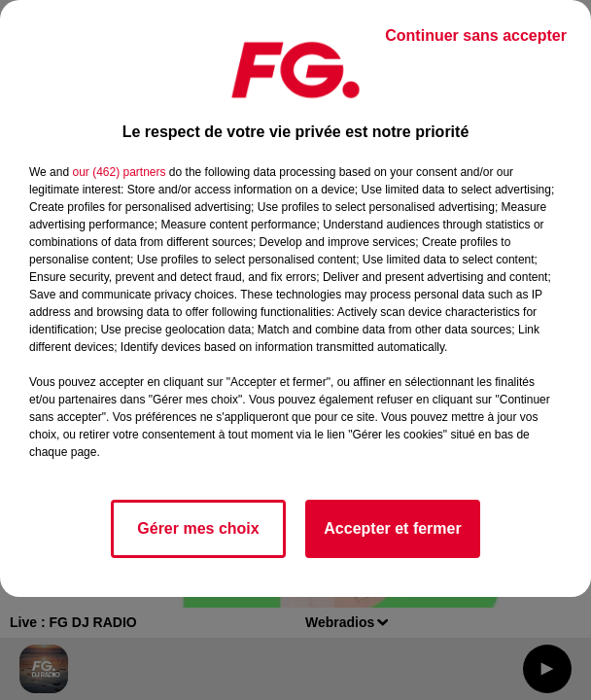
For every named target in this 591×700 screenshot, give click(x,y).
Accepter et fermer (392, 528)
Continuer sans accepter (476, 35)
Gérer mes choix (198, 528)
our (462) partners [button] (119, 172)
